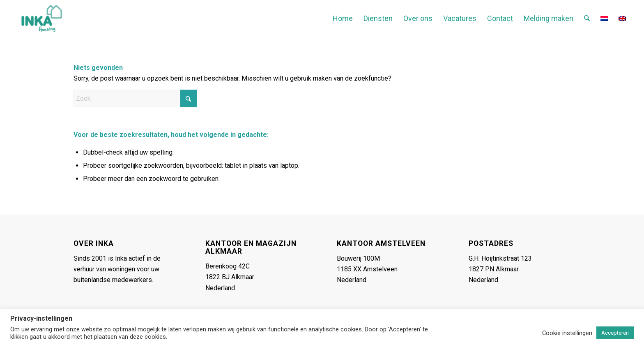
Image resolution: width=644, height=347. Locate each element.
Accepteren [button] (615, 333)
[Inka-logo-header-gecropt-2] (42, 19)
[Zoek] (587, 19)
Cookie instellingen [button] (567, 333)
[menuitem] (343, 19)
